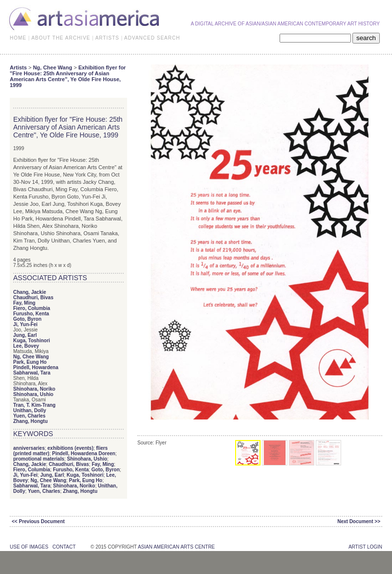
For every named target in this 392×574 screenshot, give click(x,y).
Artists (18, 67)
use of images (29, 547)
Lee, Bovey (26, 346)
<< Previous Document (38, 521)
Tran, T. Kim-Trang (34, 405)
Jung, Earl (25, 335)
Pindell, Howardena (36, 367)
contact (64, 547)
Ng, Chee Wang (52, 67)
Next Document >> (359, 521)
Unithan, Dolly (30, 410)
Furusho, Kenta (31, 314)
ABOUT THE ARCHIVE (61, 38)
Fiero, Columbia (32, 308)
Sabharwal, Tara (32, 373)
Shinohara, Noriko (34, 389)
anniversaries (29, 448)
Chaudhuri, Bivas (33, 298)
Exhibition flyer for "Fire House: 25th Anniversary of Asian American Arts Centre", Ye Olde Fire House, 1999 (68, 76)
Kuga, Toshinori (32, 341)
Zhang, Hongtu (31, 421)
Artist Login (365, 547)
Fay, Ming (24, 303)
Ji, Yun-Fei (25, 324)
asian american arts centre (176, 547)
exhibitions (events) (70, 448)
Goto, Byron (27, 319)
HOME (18, 38)
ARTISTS (107, 38)
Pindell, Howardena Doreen (83, 453)
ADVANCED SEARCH (152, 38)
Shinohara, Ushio (33, 394)
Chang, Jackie (30, 292)
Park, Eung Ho (30, 362)
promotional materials (39, 459)
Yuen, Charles (29, 416)
